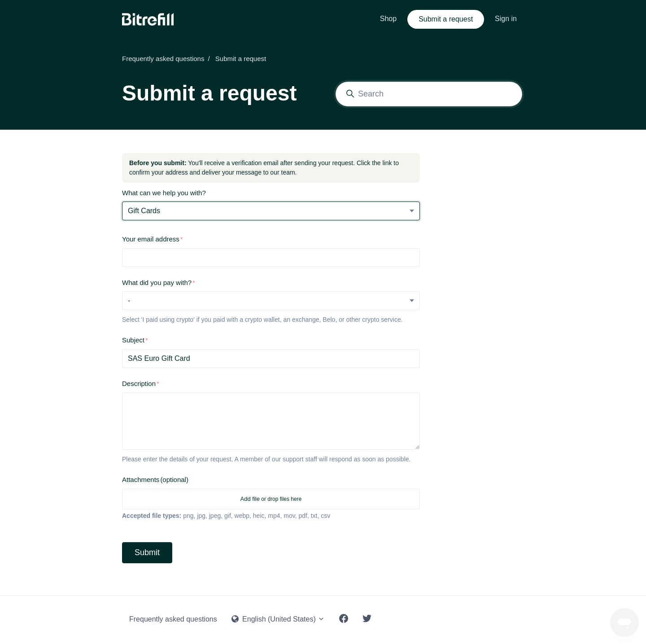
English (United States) (278, 619)
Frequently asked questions (163, 59)
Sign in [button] (506, 19)
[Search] (429, 94)
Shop (388, 19)
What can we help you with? (164, 193)
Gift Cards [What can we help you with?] (144, 211)
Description (139, 383)
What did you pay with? (157, 283)
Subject (133, 340)
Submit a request (446, 19)
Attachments (155, 480)
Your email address (151, 239)
